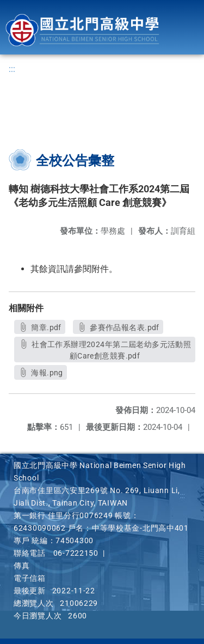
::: (12, 69)
